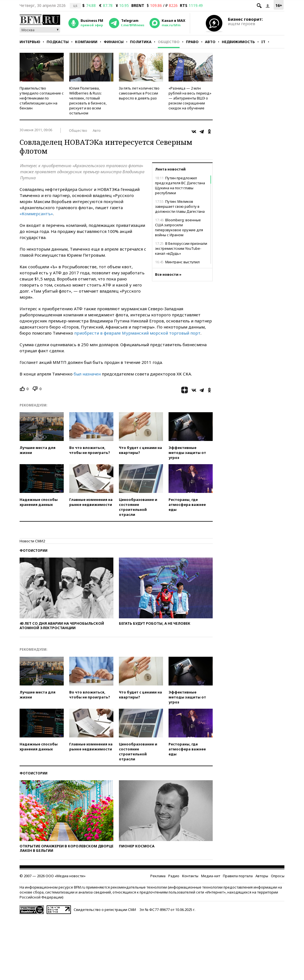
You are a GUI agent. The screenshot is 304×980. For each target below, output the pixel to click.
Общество (169, 42)
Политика (141, 42)
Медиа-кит (211, 876)
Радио (174, 876)
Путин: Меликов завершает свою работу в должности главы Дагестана (180, 206)
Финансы (114, 42)
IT (263, 42)
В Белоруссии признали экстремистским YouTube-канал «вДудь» (181, 248)
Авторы (262, 876)
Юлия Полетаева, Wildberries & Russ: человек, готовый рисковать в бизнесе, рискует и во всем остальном (88, 101)
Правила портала (238, 876)
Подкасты (58, 42)
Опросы (278, 876)
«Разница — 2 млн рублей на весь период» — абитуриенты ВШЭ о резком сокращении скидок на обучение (190, 98)
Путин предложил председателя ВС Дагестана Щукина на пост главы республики (180, 185)
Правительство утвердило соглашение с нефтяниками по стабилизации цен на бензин (42, 98)
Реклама (158, 876)
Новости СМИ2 (32, 541)
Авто (210, 42)
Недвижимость (238, 42)
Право (192, 42)
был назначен (87, 374)
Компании (86, 42)
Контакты (190, 876)
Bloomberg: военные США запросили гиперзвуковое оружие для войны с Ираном (179, 227)
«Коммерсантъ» (36, 214)
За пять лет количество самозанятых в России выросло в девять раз (139, 93)
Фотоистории (34, 551)
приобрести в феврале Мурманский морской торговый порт (137, 333)
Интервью (30, 42)
